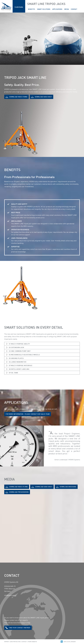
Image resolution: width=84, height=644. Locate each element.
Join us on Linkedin (70, 642)
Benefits (32, 9)
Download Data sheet (43, 97)
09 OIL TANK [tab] (13, 373)
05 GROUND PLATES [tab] (16, 358)
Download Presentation (19, 492)
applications (57, 9)
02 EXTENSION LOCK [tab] (16, 347)
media (67, 9)
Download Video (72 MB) (19, 487)
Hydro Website (32, 642)
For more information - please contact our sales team (28, 414)
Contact (24, 642)
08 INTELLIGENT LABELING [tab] (19, 369)
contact (74, 9)
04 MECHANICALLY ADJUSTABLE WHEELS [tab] (24, 355)
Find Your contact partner (20, 628)
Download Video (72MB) (18, 97)
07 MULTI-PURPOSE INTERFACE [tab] (21, 365)
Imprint (7, 642)
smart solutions (44, 9)
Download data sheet (44, 487)
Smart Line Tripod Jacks (46, 4)
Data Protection (15, 642)
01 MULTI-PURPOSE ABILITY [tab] (19, 344)
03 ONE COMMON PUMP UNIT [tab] (20, 351)
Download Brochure (68, 487)
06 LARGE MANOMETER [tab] (18, 362)
